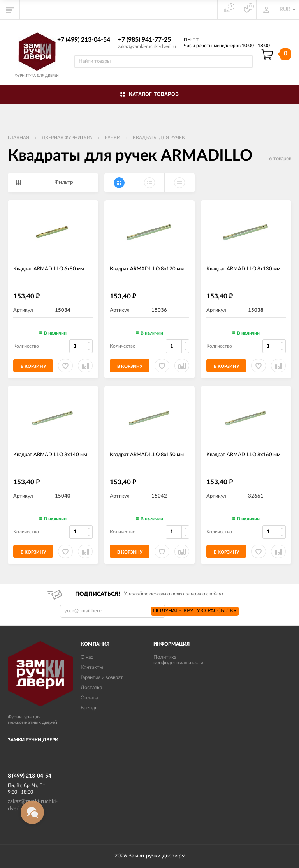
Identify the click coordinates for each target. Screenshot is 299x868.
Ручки (113, 138)
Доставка (91, 688)
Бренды (90, 708)
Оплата (89, 698)
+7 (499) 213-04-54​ (84, 40)
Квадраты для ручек (159, 138)
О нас (87, 657)
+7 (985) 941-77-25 (144, 40)
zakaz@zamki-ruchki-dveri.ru (147, 46)
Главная (18, 138)
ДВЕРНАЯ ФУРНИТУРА (67, 138)
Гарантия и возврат (102, 678)
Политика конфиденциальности (178, 660)
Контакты (92, 668)
